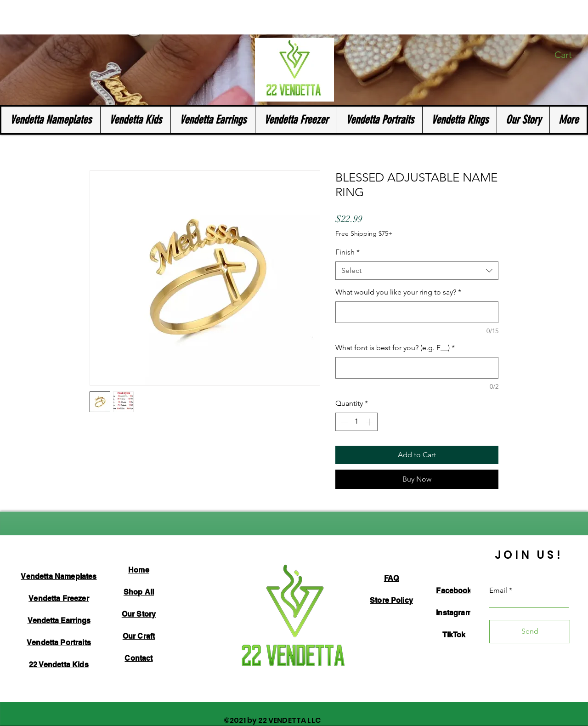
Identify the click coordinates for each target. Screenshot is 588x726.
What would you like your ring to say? (398, 292)
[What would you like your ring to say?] (417, 312)
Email (498, 590)
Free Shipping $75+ (364, 233)
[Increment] (370, 422)
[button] (569, 55)
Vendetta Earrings (59, 621)
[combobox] (417, 271)
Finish (348, 252)
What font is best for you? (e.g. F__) (395, 348)
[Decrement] (343, 422)
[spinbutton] (356, 422)
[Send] (530, 632)
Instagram (454, 613)
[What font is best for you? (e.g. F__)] (417, 368)
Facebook (454, 591)
